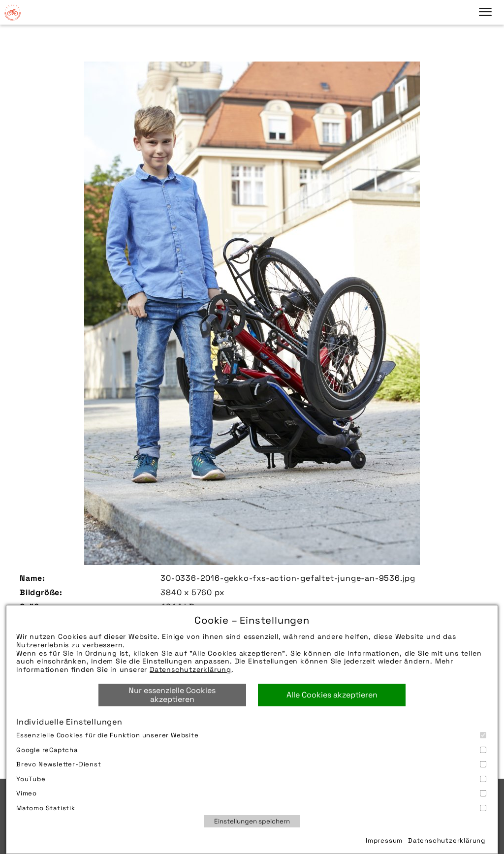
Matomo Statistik (251, 808)
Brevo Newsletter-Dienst (251, 764)
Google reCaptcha (251, 750)
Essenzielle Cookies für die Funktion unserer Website (251, 735)
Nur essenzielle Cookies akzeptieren (172, 695)
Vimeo (251, 793)
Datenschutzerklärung (190, 669)
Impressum (384, 840)
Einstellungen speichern (252, 821)
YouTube (251, 779)
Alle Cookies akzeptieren (332, 695)
